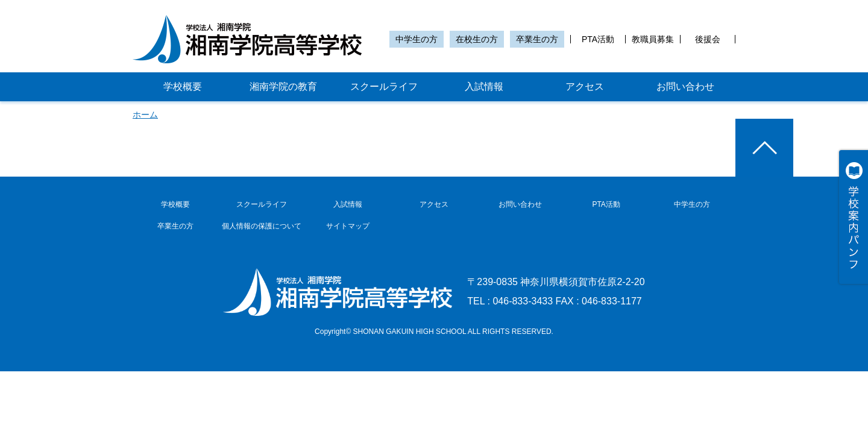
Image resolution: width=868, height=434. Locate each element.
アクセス (585, 86)
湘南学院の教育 (283, 86)
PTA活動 (598, 39)
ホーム (145, 115)
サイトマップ (348, 226)
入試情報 (484, 86)
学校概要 (183, 86)
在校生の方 (477, 39)
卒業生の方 (537, 39)
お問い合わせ (685, 86)
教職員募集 (653, 39)
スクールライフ (384, 86)
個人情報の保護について (262, 226)
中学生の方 (417, 39)
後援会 (708, 39)
